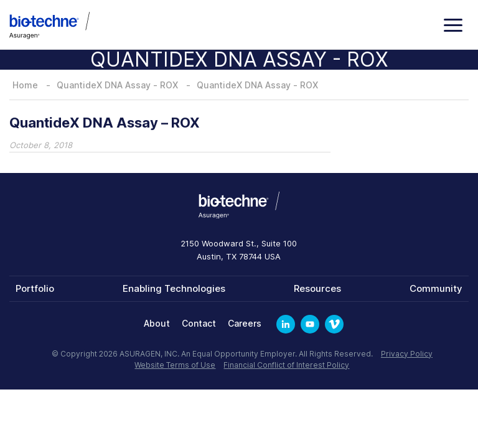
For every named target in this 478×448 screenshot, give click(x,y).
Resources (317, 288)
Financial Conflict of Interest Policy (286, 365)
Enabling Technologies (174, 288)
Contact (199, 323)
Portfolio (35, 288)
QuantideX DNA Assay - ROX (117, 85)
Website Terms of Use (175, 365)
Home (25, 85)
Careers (245, 323)
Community (436, 288)
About (157, 323)
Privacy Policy (407, 354)
